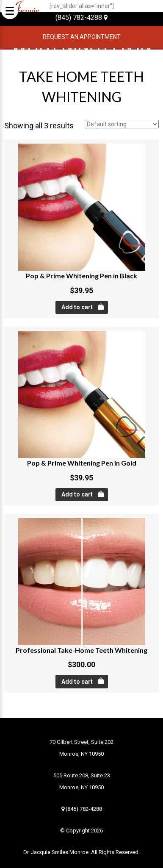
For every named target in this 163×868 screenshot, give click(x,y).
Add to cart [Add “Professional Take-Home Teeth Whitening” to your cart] (77, 682)
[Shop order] (122, 124)
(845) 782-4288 (81, 18)
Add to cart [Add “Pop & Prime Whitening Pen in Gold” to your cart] (77, 494)
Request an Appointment (82, 37)
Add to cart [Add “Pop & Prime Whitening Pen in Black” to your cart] (77, 307)
